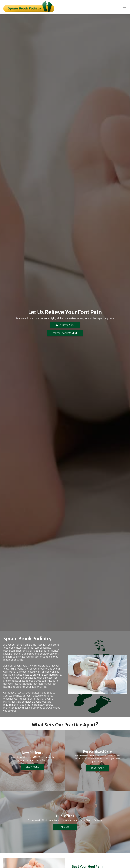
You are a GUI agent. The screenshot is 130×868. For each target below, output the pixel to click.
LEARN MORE (32, 767)
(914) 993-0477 (65, 325)
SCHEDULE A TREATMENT (65, 333)
